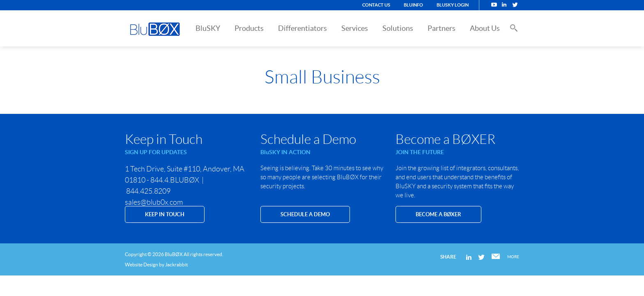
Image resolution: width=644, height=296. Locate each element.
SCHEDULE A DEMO (305, 214)
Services (355, 28)
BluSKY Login (453, 5)
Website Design (141, 265)
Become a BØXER (438, 214)
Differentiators (302, 28)
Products (249, 28)
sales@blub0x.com (154, 202)
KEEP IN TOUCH (165, 214)
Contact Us (376, 5)
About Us (485, 28)
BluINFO (413, 5)
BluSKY (208, 28)
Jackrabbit (176, 265)
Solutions (398, 28)
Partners (442, 28)
